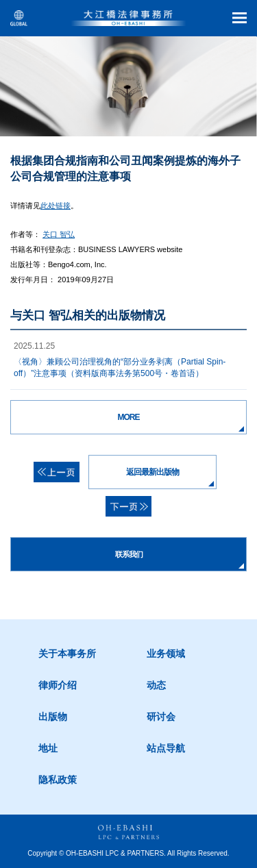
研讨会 (161, 717)
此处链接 (56, 206)
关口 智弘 (59, 234)
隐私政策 (58, 780)
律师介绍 (58, 685)
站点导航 (166, 748)
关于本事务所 (67, 654)
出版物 (53, 717)
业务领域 (166, 654)
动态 (156, 685)
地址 (48, 748)
